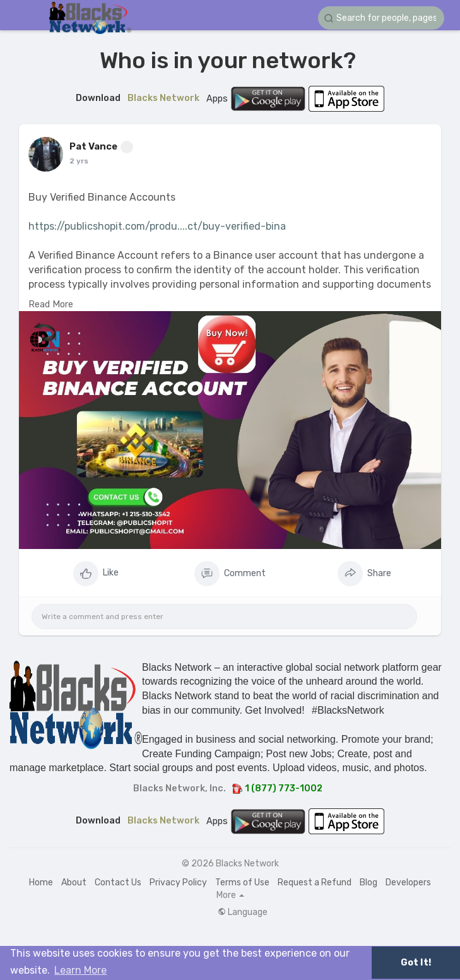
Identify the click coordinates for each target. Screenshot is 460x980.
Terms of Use (242, 883)
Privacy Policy (178, 883)
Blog (369, 883)
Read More (51, 304)
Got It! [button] (416, 963)
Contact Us (118, 883)
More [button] (230, 895)
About (74, 883)
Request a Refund (315, 883)
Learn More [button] (80, 970)
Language (243, 912)
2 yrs (79, 161)
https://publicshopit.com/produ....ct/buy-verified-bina (157, 226)
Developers (408, 883)
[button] (381, 18)
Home (41, 883)
